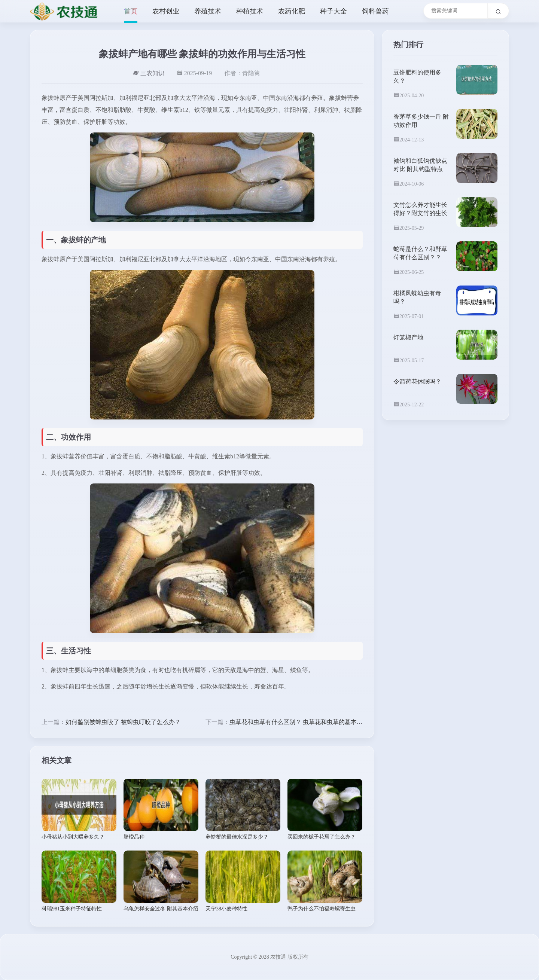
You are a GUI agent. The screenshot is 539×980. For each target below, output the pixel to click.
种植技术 (250, 11)
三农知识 (149, 73)
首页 (131, 11)
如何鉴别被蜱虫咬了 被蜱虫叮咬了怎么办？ (123, 722)
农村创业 (166, 11)
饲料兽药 (375, 11)
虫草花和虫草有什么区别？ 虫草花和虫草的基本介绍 (299, 722)
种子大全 (334, 11)
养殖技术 (208, 11)
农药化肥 (292, 11)
